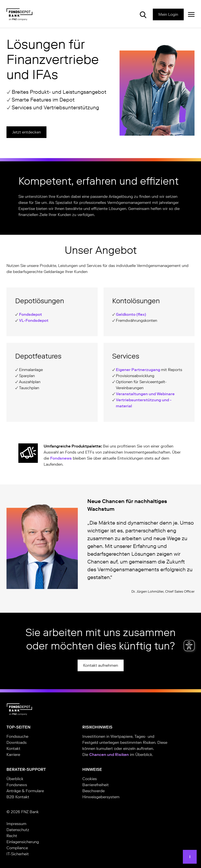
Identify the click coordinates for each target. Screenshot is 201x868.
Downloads (17, 743)
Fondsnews (61, 458)
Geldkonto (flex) (131, 314)
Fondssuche (17, 736)
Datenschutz (18, 830)
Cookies (90, 779)
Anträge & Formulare (25, 791)
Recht (12, 836)
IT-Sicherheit (18, 854)
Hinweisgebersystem (101, 797)
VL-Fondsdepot (34, 321)
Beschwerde (93, 791)
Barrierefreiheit (96, 785)
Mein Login (168, 14)
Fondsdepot (30, 314)
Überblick (15, 779)
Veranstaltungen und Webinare (145, 394)
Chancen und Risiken (109, 755)
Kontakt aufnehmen (101, 665)
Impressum (16, 824)
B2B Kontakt (18, 797)
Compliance (17, 848)
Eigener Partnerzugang (138, 370)
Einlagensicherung (23, 842)
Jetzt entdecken (26, 132)
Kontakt (13, 749)
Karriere (13, 755)
